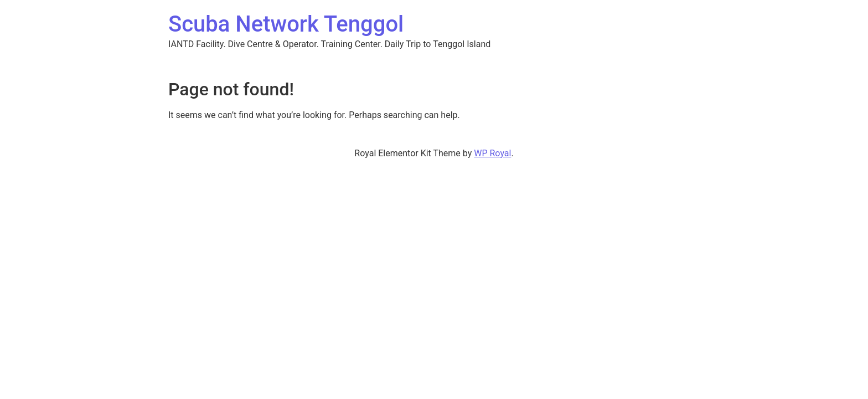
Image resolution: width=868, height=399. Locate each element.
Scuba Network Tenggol (286, 24)
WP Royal (492, 153)
